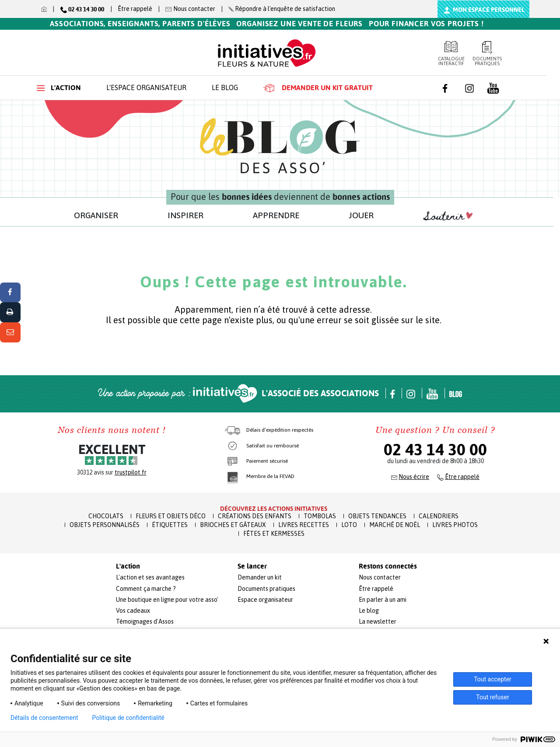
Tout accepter (493, 679)
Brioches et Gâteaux (233, 525)
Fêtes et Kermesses (274, 534)
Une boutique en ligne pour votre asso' (167, 600)
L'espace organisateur (146, 87)
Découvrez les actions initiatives (274, 509)
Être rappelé (135, 9)
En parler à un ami (383, 600)
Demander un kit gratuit (318, 88)
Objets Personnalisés (105, 525)
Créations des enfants (255, 516)
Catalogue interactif (451, 54)
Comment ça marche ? (146, 589)
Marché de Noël (395, 525)
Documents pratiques (488, 54)
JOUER (361, 215)
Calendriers (439, 516)
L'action (59, 88)
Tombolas (320, 516)
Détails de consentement (44, 718)
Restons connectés (388, 566)
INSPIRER (185, 215)
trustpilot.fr (131, 472)
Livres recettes (304, 525)
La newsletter (378, 621)
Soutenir (448, 216)
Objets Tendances (377, 516)
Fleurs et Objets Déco (171, 516)
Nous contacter (380, 577)
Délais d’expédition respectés (280, 430)
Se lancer (252, 566)
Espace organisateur (265, 600)
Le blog (225, 87)
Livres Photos (455, 525)
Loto (349, 525)
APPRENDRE (276, 215)
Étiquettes (170, 525)
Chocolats (106, 516)
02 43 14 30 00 (435, 450)
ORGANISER (96, 215)
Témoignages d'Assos (145, 621)
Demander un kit (260, 577)
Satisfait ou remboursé (273, 446)
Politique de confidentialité (128, 718)
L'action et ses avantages (150, 577)
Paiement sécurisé (267, 461)
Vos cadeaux (133, 611)
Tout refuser (492, 697)
